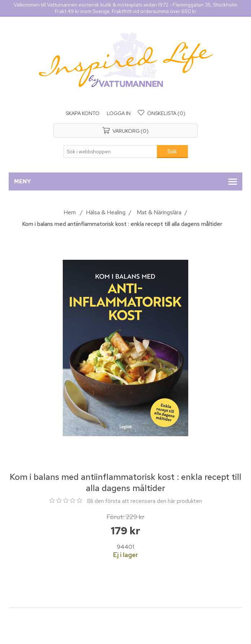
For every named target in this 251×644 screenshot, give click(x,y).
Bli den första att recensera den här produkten (144, 501)
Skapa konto (83, 113)
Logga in (119, 113)
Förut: (115, 517)
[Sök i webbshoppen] (110, 152)
